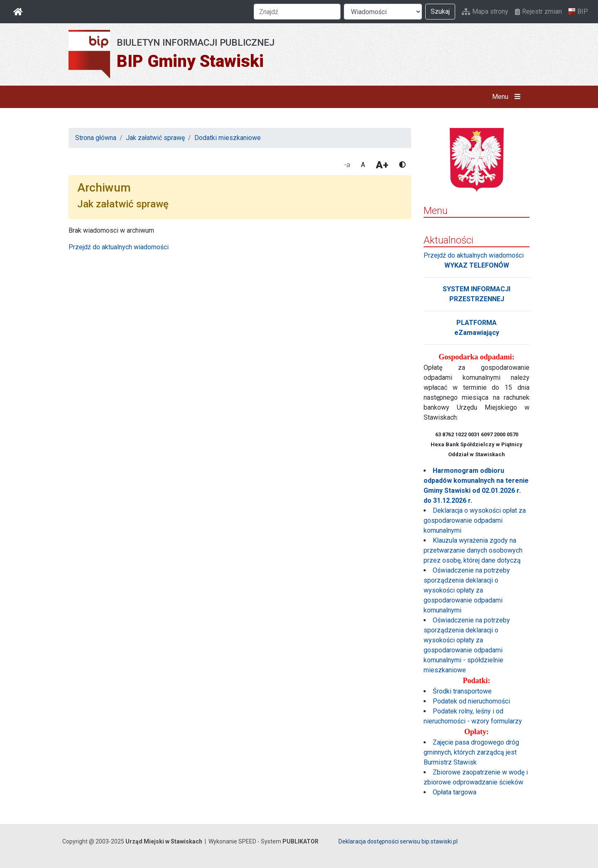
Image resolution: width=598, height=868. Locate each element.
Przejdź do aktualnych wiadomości (119, 247)
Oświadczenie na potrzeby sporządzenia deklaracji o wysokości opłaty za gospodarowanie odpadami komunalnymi (467, 590)
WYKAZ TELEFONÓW (477, 265)
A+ (382, 165)
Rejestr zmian (538, 11)
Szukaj (440, 11)
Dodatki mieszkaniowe (228, 138)
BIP (578, 12)
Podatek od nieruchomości (471, 701)
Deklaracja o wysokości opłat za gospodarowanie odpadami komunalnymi (475, 520)
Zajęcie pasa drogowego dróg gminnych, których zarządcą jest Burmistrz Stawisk (471, 752)
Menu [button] (508, 97)
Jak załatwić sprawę (155, 138)
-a (347, 165)
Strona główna (96, 138)
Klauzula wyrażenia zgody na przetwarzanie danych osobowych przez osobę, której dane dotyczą (473, 550)
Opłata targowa (455, 792)
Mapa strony (485, 11)
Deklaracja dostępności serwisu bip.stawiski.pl (398, 841)
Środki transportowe (462, 691)
